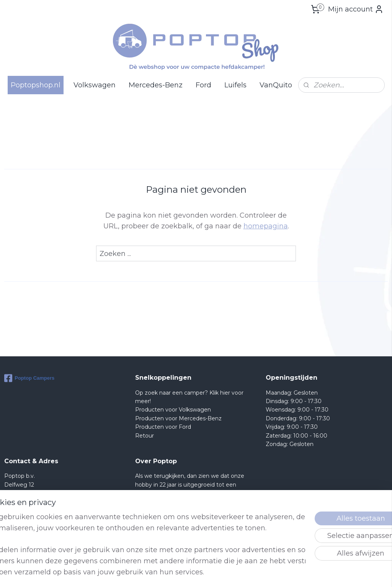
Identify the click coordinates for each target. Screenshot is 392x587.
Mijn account (356, 9)
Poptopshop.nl (36, 85)
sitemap (222, 573)
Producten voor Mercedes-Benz (178, 418)
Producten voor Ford (163, 427)
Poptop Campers (29, 378)
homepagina (266, 226)
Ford (203, 85)
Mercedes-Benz (156, 85)
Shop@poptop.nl (35, 519)
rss (236, 573)
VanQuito (276, 85)
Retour (145, 436)
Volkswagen (95, 85)
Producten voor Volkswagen (173, 410)
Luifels (235, 85)
